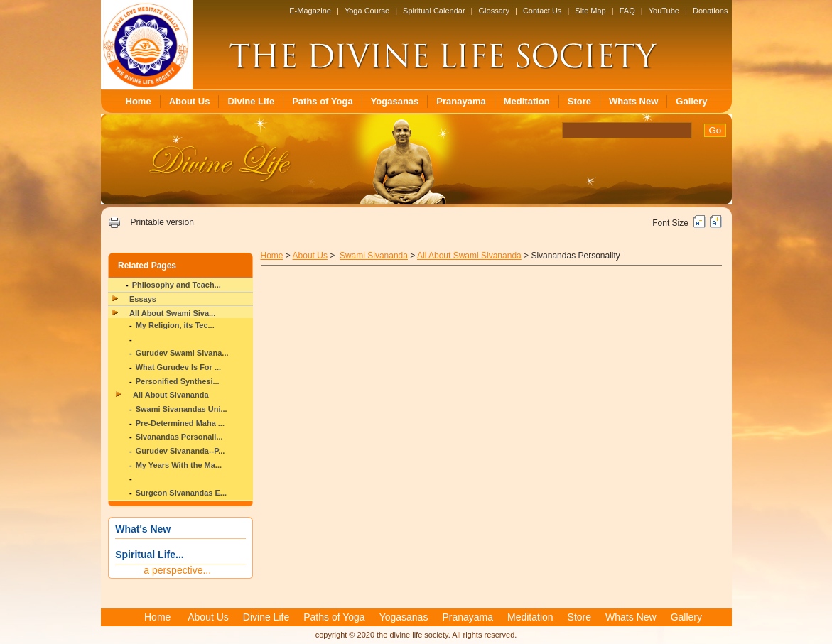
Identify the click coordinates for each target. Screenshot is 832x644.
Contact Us (542, 11)
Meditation (527, 101)
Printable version (162, 222)
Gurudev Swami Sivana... (182, 353)
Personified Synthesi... (178, 381)
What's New (143, 529)
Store (579, 101)
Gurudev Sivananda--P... (180, 451)
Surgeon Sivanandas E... (181, 493)
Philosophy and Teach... (177, 285)
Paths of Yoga (322, 101)
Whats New (633, 101)
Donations (711, 11)
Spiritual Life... (149, 555)
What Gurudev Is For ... (178, 367)
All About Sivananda (171, 395)
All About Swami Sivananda (469, 256)
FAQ (627, 11)
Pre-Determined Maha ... (180, 423)
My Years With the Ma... (179, 465)
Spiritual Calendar (434, 11)
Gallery (691, 101)
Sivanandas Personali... (179, 437)
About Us (190, 101)
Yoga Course (367, 11)
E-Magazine (310, 11)
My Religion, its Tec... (175, 325)
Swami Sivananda (374, 256)
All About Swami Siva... (172, 313)
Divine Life (251, 101)
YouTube (664, 11)
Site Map (590, 11)
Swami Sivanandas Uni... (182, 409)
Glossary (494, 11)
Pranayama (461, 101)
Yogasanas (395, 101)
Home (139, 101)
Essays (143, 299)
